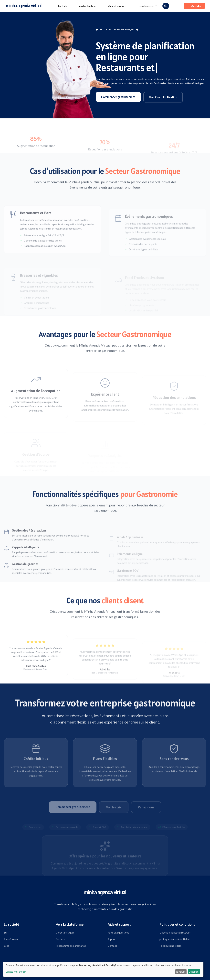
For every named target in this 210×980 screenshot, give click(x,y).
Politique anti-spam (170, 946)
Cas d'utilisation (86, 6)
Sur (6, 932)
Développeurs (146, 6)
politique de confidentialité (175, 939)
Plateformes (11, 939)
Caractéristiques (65, 932)
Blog (7, 946)
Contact (112, 946)
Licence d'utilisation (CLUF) (175, 932)
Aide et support (117, 6)
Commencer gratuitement (118, 97)
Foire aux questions (118, 932)
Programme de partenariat (71, 946)
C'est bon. (194, 972)
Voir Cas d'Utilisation (163, 97)
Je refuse (181, 972)
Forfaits (63, 6)
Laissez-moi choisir (16, 972)
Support (112, 939)
